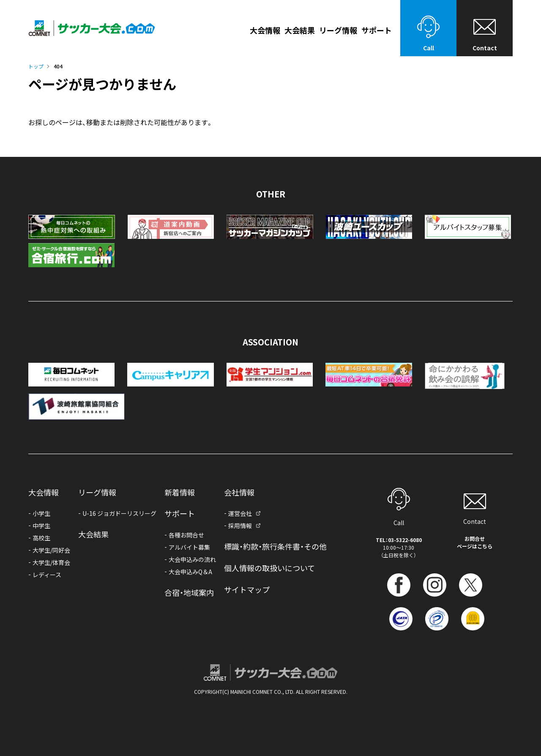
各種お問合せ (186, 535)
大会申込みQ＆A (190, 572)
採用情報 (240, 526)
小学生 (41, 513)
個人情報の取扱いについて (269, 568)
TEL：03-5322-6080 (399, 540)
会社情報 (239, 492)
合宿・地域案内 (189, 592)
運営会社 (240, 513)
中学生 (41, 526)
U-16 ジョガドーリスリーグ (119, 513)
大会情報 (265, 31)
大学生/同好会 (51, 550)
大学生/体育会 (51, 562)
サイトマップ (247, 589)
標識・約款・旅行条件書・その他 (275, 546)
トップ (36, 66)
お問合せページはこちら (475, 542)
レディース (47, 575)
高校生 (41, 538)
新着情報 (180, 492)
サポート (180, 513)
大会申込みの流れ (192, 559)
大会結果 (300, 31)
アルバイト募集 (189, 547)
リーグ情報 (338, 31)
